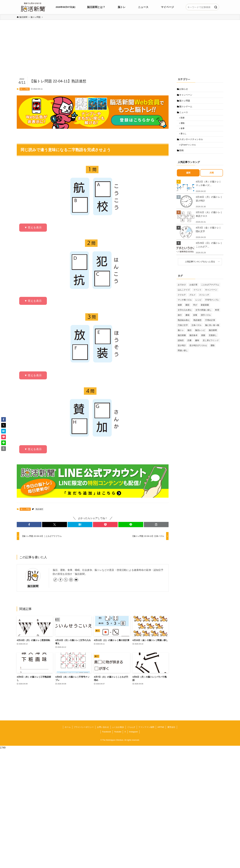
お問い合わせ (103, 727)
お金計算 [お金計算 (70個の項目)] (193, 291)
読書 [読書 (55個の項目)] (189, 346)
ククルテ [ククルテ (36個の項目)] (182, 301)
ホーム (68, 727)
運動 (183, 127)
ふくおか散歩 (118, 727)
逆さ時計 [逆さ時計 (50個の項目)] (182, 352)
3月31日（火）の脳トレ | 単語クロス (209, 220)
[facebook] (61, 580)
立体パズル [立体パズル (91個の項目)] (196, 331)
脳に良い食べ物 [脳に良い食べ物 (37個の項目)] (212, 331)
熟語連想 (39, 509)
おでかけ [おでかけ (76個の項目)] (182, 291)
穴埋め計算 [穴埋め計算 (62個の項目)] (210, 326)
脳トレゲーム (186, 108)
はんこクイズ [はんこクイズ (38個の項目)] (184, 296)
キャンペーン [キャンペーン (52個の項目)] (211, 296)
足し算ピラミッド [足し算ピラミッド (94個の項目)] (211, 346)
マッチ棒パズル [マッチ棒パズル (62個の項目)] (185, 306)
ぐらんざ (131, 727)
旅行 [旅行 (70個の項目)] (180, 321)
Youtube (118, 732)
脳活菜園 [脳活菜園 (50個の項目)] (182, 341)
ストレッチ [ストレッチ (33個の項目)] (204, 301)
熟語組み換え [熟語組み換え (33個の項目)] (184, 326)
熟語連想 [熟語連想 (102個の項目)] (197, 326)
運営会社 (171, 727)
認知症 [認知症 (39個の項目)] (181, 346)
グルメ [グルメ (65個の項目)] (192, 301)
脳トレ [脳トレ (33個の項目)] (181, 336)
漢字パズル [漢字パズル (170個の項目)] (206, 321)
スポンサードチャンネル (192, 144)
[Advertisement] (120, 53)
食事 (183, 132)
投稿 (182, 156)
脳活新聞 (33, 586)
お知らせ (184, 89)
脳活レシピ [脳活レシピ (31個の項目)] (200, 336)
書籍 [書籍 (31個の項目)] (187, 321)
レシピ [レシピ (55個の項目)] (198, 306)
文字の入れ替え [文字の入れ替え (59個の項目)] (185, 316)
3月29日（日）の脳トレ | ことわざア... (209, 251)
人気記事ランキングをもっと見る (201, 268)
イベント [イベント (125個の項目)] (197, 296)
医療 (183, 121)
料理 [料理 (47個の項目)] (217, 316)
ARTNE (161, 727)
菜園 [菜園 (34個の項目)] (203, 341)
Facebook (107, 732)
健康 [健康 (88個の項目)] (180, 311)
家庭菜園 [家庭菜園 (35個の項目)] (205, 311)
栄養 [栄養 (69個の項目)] (195, 321)
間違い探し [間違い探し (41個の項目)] (183, 357)
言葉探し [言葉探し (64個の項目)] (213, 341)
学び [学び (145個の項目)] (195, 311)
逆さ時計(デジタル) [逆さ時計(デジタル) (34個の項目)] (198, 352)
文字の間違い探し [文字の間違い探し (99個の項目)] (203, 316)
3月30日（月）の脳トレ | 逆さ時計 (209, 205)
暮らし (184, 138)
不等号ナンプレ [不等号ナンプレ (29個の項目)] (212, 306)
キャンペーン (186, 96)
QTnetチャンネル (189, 150)
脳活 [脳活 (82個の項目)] (189, 336)
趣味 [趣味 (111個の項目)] (197, 346)
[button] (29, 525)
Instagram (133, 732)
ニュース (184, 115)
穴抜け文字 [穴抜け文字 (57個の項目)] (183, 331)
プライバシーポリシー (84, 727)
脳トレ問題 (25, 89)
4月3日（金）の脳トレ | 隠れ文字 (208, 236)
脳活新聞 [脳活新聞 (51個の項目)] (213, 336)
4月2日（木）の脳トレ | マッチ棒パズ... (208, 190)
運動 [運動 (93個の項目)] (212, 352)
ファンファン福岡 (146, 727)
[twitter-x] (66, 580)
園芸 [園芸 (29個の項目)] (187, 311)
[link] (55, 580)
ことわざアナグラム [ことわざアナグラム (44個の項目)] (210, 291)
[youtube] (76, 580)
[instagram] (71, 580)
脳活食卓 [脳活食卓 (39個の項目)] (193, 341)
